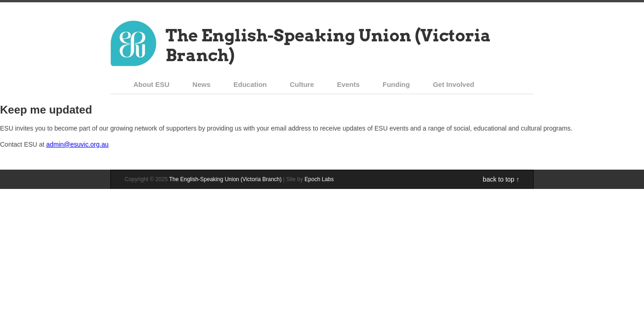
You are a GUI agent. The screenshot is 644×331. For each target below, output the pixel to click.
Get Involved (454, 84)
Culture (302, 84)
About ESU (151, 84)
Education (250, 84)
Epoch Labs (319, 179)
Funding (396, 84)
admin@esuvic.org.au (77, 144)
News (201, 84)
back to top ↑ (501, 179)
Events (348, 84)
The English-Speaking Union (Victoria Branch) (328, 45)
